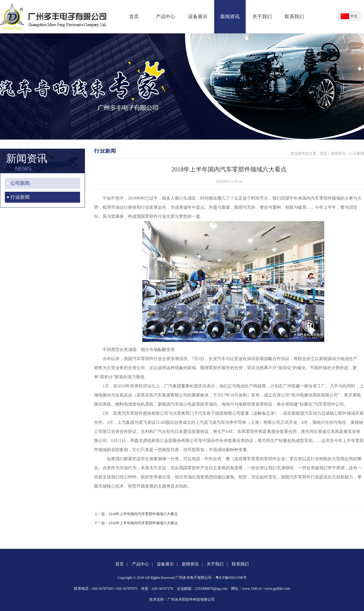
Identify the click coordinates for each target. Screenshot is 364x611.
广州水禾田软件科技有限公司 (191, 599)
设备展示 (198, 17)
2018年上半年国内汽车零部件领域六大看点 (143, 514)
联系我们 (294, 17)
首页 (134, 17)
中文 (354, 16)
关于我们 (262, 17)
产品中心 (166, 17)
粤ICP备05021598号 (231, 578)
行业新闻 (20, 197)
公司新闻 (20, 183)
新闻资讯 (230, 17)
